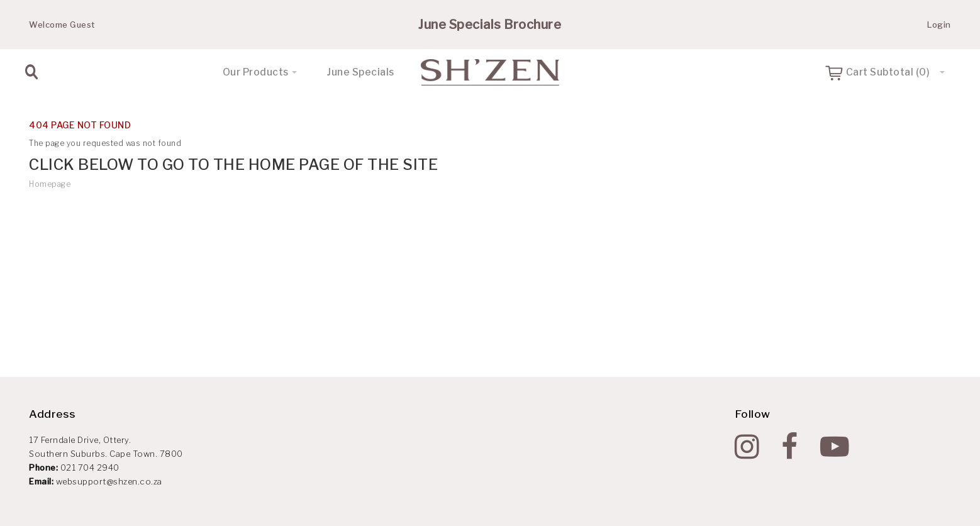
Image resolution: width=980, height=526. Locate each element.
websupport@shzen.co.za (109, 481)
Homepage (50, 184)
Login (939, 25)
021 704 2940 (90, 467)
